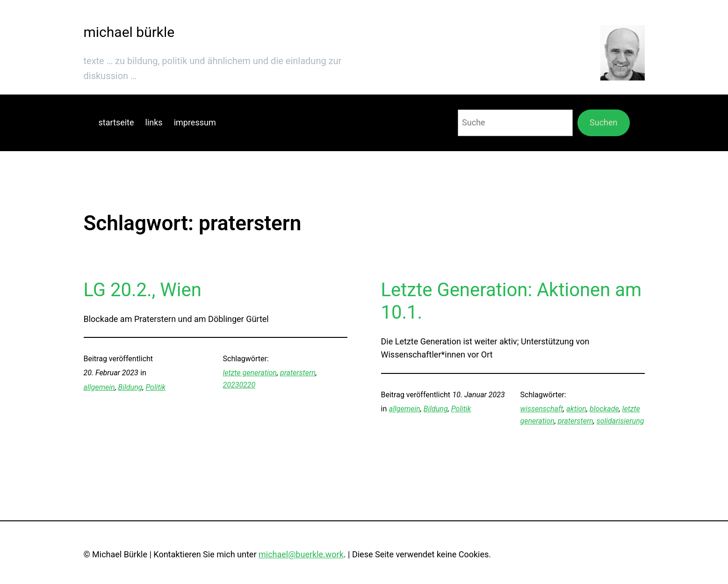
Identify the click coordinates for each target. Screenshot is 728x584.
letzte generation (250, 373)
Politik (155, 387)
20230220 (239, 385)
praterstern (298, 373)
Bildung (130, 387)
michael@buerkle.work (301, 554)
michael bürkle (129, 32)
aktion (576, 409)
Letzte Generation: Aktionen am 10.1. (512, 301)
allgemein (99, 387)
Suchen (603, 122)
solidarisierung (620, 421)
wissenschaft (542, 409)
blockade (604, 409)
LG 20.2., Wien (143, 290)
